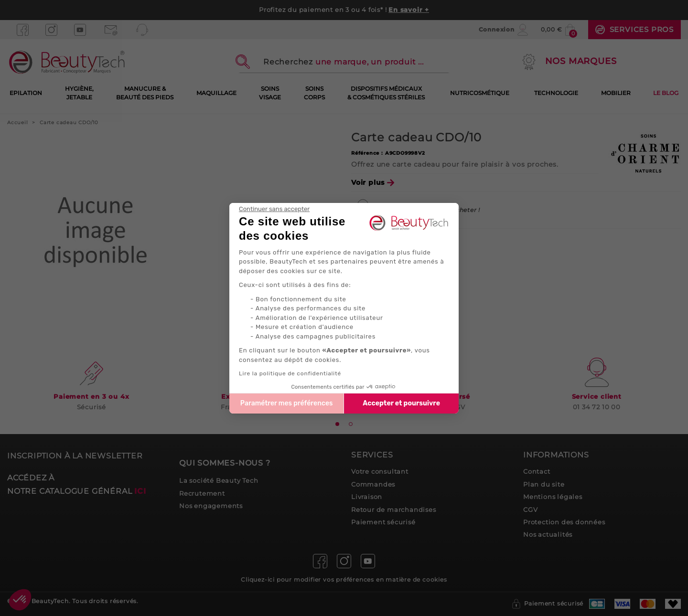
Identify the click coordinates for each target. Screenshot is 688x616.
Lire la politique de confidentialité (290, 373)
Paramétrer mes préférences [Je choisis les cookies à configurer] (287, 403)
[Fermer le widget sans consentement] (274, 209)
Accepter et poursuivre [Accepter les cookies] (401, 403)
